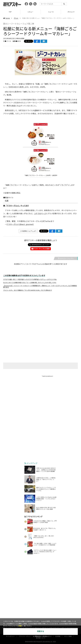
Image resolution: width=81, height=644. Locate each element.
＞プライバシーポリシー (40, 636)
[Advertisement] (41, 314)
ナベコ (9, 41)
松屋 (7, 201)
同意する (41, 631)
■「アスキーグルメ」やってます (16, 206)
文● (5, 41)
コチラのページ (40, 213)
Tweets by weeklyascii (47, 376)
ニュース (51, 12)
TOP (10, 12)
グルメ (16, 18)
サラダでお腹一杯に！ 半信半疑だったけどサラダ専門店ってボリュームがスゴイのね (30, 279)
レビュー (30, 12)
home (7, 18)
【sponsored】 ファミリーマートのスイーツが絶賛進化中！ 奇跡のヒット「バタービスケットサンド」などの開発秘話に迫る (40, 286)
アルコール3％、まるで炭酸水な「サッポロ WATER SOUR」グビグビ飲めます (28, 290)
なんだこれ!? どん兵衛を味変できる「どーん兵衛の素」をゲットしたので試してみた (30, 283)
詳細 (20, 626)
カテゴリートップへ (66, 258)
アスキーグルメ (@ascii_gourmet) (20, 224)
